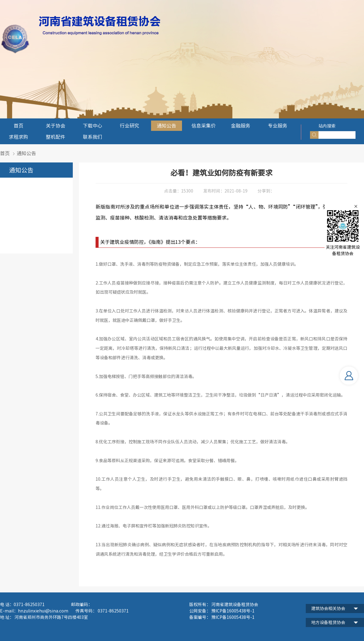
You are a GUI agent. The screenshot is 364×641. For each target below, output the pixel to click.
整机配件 (56, 137)
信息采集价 (204, 126)
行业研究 (130, 126)
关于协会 (56, 126)
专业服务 (278, 126)
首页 (19, 126)
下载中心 (93, 126)
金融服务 (241, 126)
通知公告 (167, 126)
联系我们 (93, 137)
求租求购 (19, 137)
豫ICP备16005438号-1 (233, 617)
